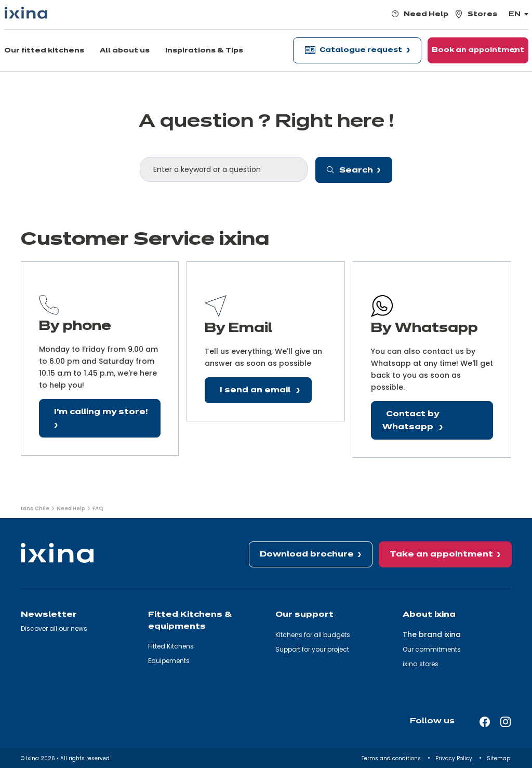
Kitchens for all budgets (313, 635)
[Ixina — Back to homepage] (26, 13)
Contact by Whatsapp (411, 421)
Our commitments (432, 649)
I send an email (256, 390)
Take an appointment (441, 554)
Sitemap (499, 758)
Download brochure (307, 554)
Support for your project (312, 649)
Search (350, 170)
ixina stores (421, 664)
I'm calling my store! (101, 412)
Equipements (169, 661)
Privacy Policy (455, 758)
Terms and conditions (392, 758)
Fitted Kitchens (171, 646)
